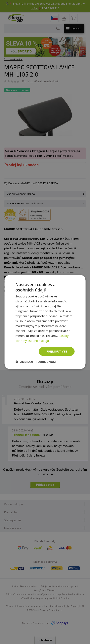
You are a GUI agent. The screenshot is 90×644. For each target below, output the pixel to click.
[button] (37, 362)
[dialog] (45, 322)
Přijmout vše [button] (57, 351)
